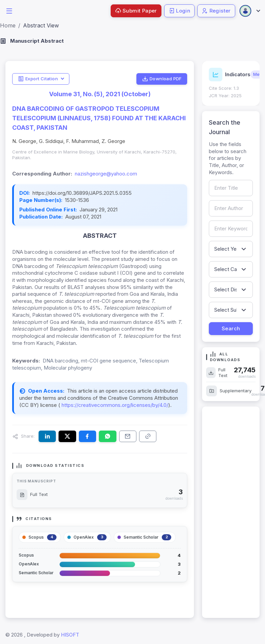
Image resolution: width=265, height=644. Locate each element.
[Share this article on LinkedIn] (47, 436)
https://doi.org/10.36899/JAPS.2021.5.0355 (82, 193)
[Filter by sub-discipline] (231, 310)
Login (179, 11)
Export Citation (38, 79)
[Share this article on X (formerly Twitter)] (67, 436)
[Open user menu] (249, 11)
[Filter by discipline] (231, 290)
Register (216, 11)
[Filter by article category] (231, 269)
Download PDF (162, 79)
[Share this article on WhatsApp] (107, 436)
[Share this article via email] (128, 436)
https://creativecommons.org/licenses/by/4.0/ (114, 405)
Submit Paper (136, 11)
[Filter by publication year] (231, 249)
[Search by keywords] (231, 229)
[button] (9, 10)
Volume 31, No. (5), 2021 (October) (100, 94)
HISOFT (70, 635)
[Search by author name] (231, 208)
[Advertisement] (230, 512)
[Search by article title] (231, 188)
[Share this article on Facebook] (87, 436)
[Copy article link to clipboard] (148, 436)
